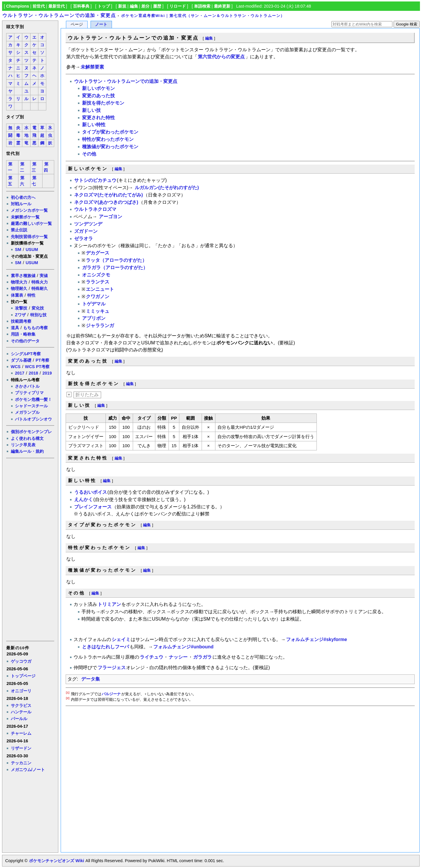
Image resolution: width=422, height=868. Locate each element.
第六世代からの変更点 (221, 57)
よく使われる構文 (27, 438)
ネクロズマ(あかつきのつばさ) (106, 202)
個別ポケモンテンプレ (31, 432)
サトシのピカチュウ (95, 180)
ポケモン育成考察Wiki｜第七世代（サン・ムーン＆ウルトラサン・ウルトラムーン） (203, 16)
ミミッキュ (98, 311)
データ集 (91, 679)
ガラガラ (203, 657)
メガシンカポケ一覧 (29, 210)
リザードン (21, 748)
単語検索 (202, 6)
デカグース (98, 253)
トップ (104, 6)
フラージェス (112, 668)
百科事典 (81, 6)
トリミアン (109, 604)
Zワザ (20, 315)
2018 (33, 373)
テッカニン (21, 763)
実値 (44, 276)
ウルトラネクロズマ (95, 209)
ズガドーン (86, 231)
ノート (101, 24)
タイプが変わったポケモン (110, 132)
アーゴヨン (110, 217)
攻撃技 (21, 308)
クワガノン (98, 297)
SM (18, 250)
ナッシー (178, 657)
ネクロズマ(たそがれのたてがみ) (109, 195)
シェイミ (121, 639)
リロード (178, 6)
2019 (47, 373)
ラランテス (98, 282)
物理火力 (19, 282)
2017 (20, 373)
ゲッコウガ (21, 661)
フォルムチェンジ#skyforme (316, 639)
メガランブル (27, 412)
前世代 (39, 6)
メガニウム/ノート (28, 770)
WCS (16, 367)
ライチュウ (152, 657)
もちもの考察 (35, 328)
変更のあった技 (98, 96)
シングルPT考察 (26, 354)
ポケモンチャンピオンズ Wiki (56, 861)
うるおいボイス (91, 492)
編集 (134, 6)
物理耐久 (19, 288)
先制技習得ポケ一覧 (29, 237)
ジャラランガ (100, 325)
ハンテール (21, 712)
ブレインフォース (93, 507)
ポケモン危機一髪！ (33, 399)
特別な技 (38, 315)
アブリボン (94, 318)
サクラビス (21, 705)
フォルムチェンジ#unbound (183, 647)
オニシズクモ (96, 275)
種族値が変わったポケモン (110, 147)
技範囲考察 (21, 321)
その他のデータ (25, 341)
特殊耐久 (40, 288)
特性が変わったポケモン (108, 139)
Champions (18, 6)
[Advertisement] (30, 549)
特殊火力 (40, 282)
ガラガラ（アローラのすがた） (115, 268)
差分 (145, 6)
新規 (122, 6)
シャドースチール (31, 406)
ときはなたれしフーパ (105, 647)
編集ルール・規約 (27, 451)
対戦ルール (21, 204)
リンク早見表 (23, 445)
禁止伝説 (19, 230)
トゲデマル (94, 304)
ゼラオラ (84, 239)
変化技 (38, 308)
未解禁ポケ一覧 (25, 217)
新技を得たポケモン (103, 103)
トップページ (23, 676)
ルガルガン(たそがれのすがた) (167, 188)
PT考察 (42, 360)
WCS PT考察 (37, 367)
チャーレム (21, 733)
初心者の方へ (23, 197)
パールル (19, 719)
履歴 (157, 6)
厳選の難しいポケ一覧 (31, 223)
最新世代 (57, 6)
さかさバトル (27, 386)
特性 (31, 295)
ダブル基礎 (21, 360)
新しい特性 (94, 125)
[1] (68, 692)
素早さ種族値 (23, 276)
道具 (15, 328)
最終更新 (222, 6)
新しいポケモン (98, 88)
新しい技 (91, 110)
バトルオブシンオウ (33, 419)
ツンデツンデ (88, 224)
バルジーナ (111, 694)
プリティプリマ (29, 393)
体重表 (17, 295)
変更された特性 (98, 118)
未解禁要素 (92, 67)
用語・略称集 (23, 334)
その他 (89, 154)
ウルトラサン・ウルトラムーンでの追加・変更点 (59, 15)
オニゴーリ (21, 691)
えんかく (84, 499)
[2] (68, 698)
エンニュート (100, 289)
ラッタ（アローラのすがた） (116, 260)
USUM (32, 250)
